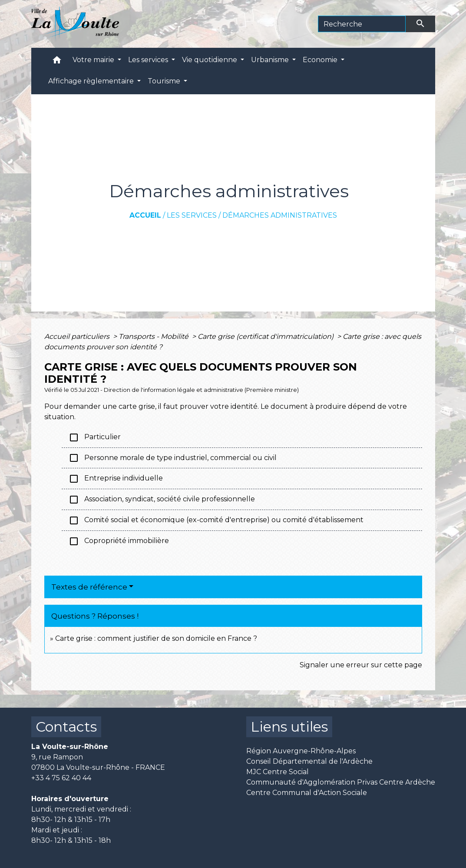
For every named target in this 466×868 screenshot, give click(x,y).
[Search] (362, 24)
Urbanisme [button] (271, 60)
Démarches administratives (280, 215)
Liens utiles (289, 727)
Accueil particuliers (78, 336)
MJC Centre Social (278, 772)
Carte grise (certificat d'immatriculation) (266, 336)
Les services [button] (149, 60)
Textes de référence (89, 587)
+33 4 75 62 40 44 (61, 778)
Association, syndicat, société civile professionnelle (162, 500)
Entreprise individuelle (116, 479)
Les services (192, 215)
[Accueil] (75, 24)
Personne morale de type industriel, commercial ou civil (173, 458)
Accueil (145, 215)
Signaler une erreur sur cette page (361, 665)
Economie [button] (321, 60)
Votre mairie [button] (94, 60)
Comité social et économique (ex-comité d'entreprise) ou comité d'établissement (216, 520)
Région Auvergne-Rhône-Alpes (301, 751)
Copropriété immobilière (119, 541)
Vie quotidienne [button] (210, 60)
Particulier (95, 437)
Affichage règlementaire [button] (92, 81)
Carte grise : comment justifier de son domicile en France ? (156, 638)
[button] (57, 62)
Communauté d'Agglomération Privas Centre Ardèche (341, 782)
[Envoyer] (420, 24)
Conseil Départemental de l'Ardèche (309, 761)
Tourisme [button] (165, 81)
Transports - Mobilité (154, 336)
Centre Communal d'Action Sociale (307, 793)
